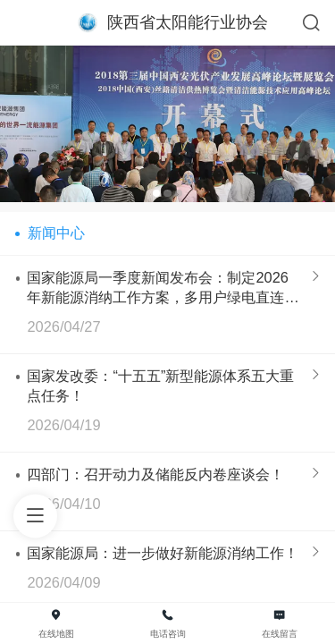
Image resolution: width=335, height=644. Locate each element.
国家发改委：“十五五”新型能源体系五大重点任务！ (160, 386)
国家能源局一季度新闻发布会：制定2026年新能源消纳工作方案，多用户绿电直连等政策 (163, 288)
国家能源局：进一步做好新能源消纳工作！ (163, 553)
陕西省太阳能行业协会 (188, 22)
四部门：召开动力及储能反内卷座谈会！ (155, 474)
